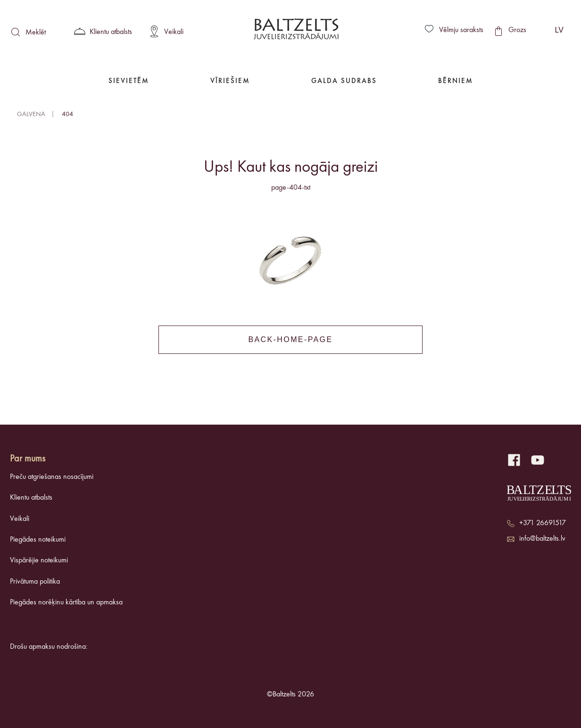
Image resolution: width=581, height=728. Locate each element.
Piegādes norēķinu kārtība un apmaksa (66, 602)
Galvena (31, 114)
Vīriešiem (230, 81)
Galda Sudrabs (344, 81)
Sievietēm (129, 81)
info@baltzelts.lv (542, 539)
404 (67, 114)
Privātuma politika (35, 582)
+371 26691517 (543, 523)
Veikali (20, 519)
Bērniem (456, 81)
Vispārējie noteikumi (39, 561)
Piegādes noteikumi (38, 540)
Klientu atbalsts (31, 498)
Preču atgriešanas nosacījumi (52, 477)
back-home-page (290, 339)
